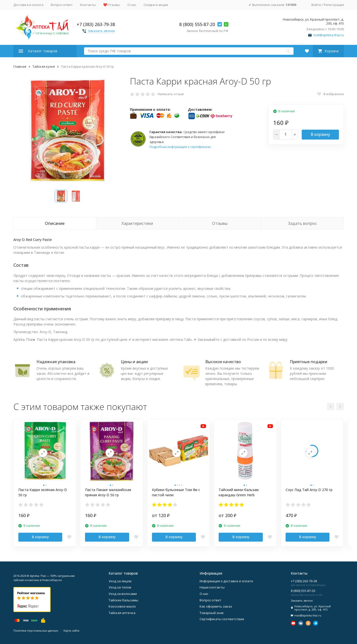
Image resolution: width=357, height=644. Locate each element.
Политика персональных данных (36, 630)
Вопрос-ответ (62, 5)
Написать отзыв (171, 94)
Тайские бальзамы (123, 600)
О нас (132, 5)
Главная (20, 66)
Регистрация (334, 5)
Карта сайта (71, 630)
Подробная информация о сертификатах (180, 147)
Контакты (88, 5)
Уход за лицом (120, 581)
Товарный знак (212, 613)
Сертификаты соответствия (222, 619)
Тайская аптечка (122, 613)
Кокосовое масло (122, 606)
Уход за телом (120, 587)
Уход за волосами (123, 594)
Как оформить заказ (216, 606)
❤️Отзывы (112, 5)
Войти (316, 5)
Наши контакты (212, 587)
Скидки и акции (156, 5)
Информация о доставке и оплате (226, 581)
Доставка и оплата (28, 5)
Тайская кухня (44, 66)
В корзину (320, 134)
